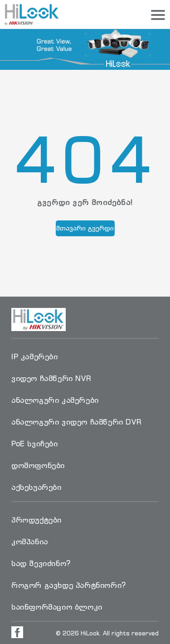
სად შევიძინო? (41, 563)
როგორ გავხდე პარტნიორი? (69, 585)
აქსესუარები (36, 487)
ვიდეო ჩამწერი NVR (51, 378)
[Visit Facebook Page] (17, 632)
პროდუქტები (36, 520)
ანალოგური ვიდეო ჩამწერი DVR (76, 422)
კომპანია (30, 542)
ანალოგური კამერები (55, 400)
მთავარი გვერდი (85, 228)
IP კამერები (35, 356)
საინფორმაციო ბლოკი (57, 607)
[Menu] (158, 15)
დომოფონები (38, 465)
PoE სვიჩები (35, 444)
